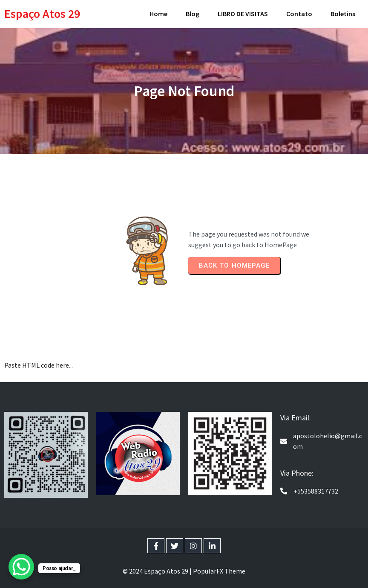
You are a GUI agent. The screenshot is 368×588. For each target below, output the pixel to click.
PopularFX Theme (219, 571)
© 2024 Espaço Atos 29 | (158, 571)
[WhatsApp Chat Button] (21, 567)
